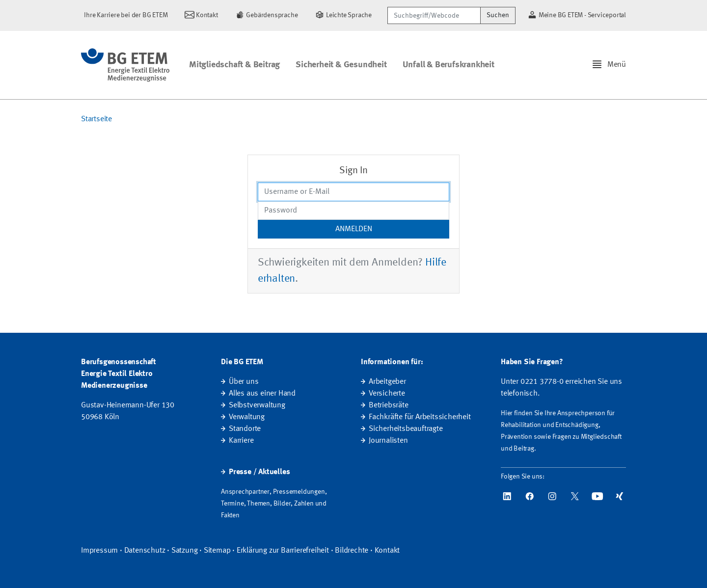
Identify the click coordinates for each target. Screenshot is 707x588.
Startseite (96, 119)
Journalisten (388, 441)
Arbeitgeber (387, 382)
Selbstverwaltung (257, 405)
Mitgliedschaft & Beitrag (234, 65)
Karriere (241, 441)
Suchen (498, 15)
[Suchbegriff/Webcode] (434, 15)
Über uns (244, 382)
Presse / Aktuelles (259, 472)
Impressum (99, 551)
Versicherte (387, 394)
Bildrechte (352, 551)
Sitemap (217, 551)
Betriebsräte (389, 405)
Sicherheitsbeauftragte (406, 429)
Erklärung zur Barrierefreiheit (283, 551)
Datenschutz (145, 551)
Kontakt (387, 551)
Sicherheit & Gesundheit (341, 65)
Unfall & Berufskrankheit (449, 65)
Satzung (185, 551)
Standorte (245, 429)
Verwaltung (247, 417)
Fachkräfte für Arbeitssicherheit (420, 417)
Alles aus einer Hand (262, 394)
